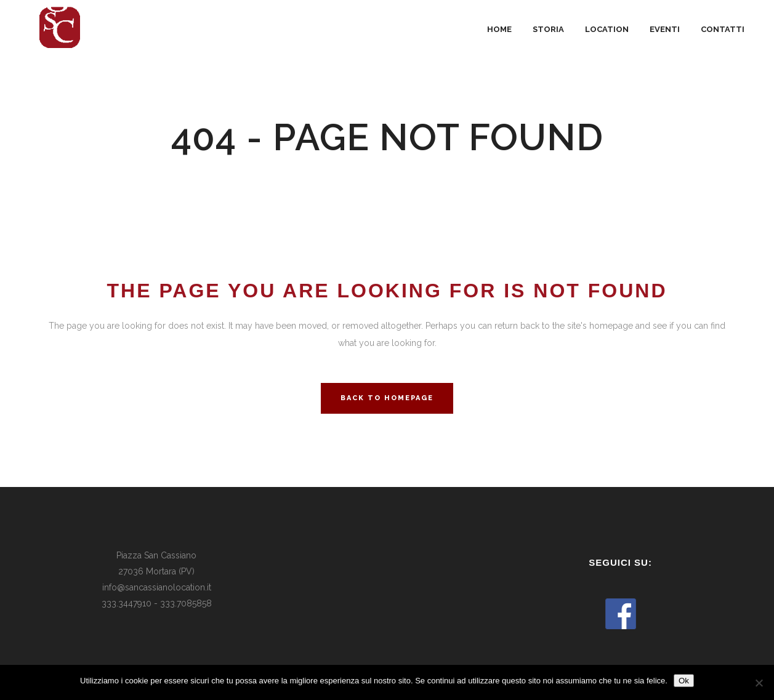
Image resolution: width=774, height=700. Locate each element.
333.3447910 (127, 603)
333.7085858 (186, 603)
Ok (684, 681)
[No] (759, 683)
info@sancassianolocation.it (157, 587)
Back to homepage (387, 398)
